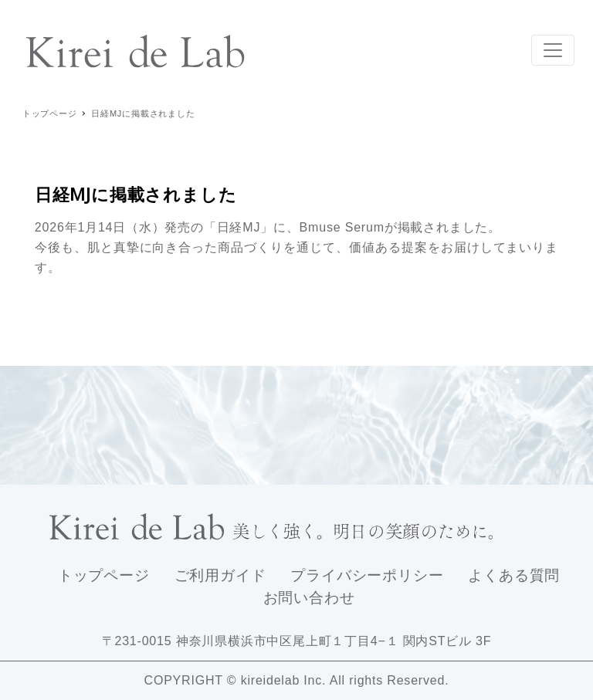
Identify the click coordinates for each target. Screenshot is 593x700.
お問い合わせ (309, 598)
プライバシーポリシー (367, 575)
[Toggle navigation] (553, 50)
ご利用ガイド (220, 575)
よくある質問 (514, 575)
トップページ (104, 575)
